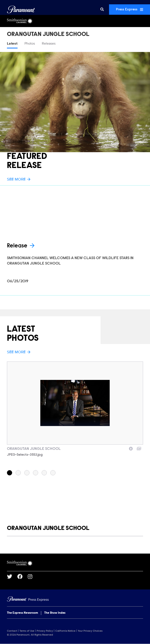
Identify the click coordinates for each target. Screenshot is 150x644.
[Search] (102, 10)
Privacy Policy (45, 631)
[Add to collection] (139, 448)
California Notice (65, 631)
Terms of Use (27, 631)
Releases (49, 44)
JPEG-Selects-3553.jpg (25, 455)
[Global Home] (21, 10)
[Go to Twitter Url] (12, 576)
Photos (30, 44)
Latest (12, 44)
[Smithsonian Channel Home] (75, 21)
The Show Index (55, 613)
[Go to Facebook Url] (23, 576)
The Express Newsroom (22, 613)
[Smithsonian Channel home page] (75, 563)
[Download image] (131, 448)
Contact (12, 631)
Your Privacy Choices (90, 631)
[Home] (75, 600)
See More (19, 179)
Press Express (130, 10)
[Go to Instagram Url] (33, 576)
